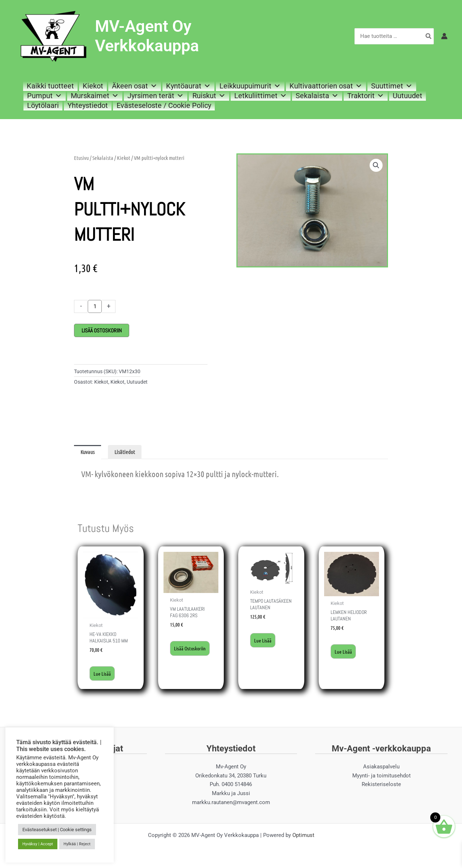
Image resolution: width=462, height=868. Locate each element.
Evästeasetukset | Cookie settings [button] (57, 830)
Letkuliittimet (261, 96)
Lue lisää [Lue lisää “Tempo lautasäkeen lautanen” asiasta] (263, 648)
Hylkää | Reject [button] (77, 844)
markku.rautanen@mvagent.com (231, 804)
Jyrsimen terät (156, 96)
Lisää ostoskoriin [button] (186, 653)
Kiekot (93, 86)
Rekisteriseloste (381, 786)
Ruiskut (209, 96)
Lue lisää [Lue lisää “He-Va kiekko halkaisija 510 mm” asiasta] (103, 674)
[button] (376, 165)
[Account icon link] (444, 36)
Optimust (303, 836)
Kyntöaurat (188, 86)
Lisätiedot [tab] (125, 452)
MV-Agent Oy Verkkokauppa (147, 36)
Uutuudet (407, 96)
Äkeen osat (135, 86)
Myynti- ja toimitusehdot (382, 777)
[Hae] (429, 36)
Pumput (45, 96)
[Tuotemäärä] (95, 306)
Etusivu (81, 158)
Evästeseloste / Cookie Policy (164, 105)
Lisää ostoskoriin (102, 330)
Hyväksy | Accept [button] (38, 844)
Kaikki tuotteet (50, 86)
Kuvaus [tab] (88, 452)
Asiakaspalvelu (381, 768)
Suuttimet (392, 86)
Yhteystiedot (88, 105)
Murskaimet (95, 96)
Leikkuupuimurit (250, 86)
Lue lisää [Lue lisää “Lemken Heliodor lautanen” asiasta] (344, 652)
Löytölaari (43, 105)
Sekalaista (317, 96)
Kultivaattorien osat (326, 86)
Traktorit (366, 96)
